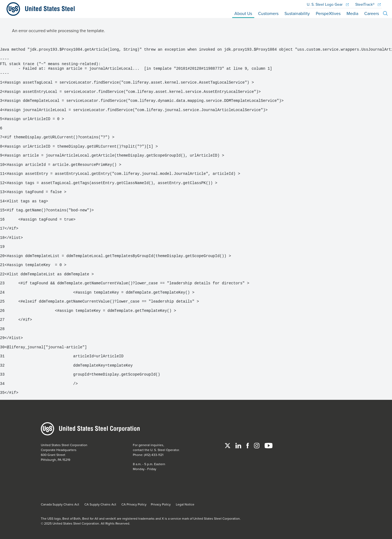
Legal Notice (185, 504)
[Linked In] (239, 445)
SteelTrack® (368, 5)
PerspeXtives (328, 13)
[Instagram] (257, 445)
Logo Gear (328, 5)
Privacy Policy (161, 504)
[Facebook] (248, 445)
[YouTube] (269, 445)
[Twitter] (228, 445)
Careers (372, 13)
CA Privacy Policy (134, 504)
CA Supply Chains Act (100, 504)
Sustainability (297, 13)
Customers (268, 13)
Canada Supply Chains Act (60, 504)
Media (352, 13)
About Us (243, 13)
